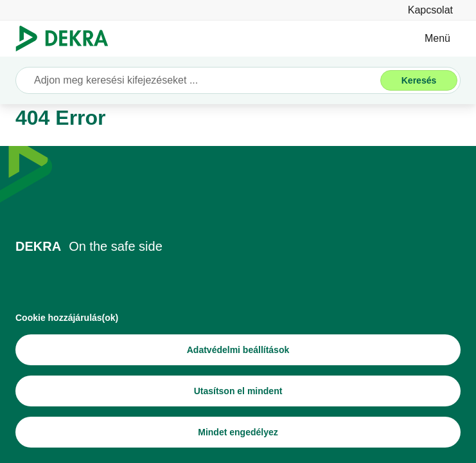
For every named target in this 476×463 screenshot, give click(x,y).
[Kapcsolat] (430, 10)
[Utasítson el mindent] (238, 391)
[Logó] (67, 39)
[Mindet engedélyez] (238, 432)
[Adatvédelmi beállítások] (238, 350)
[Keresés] (419, 80)
